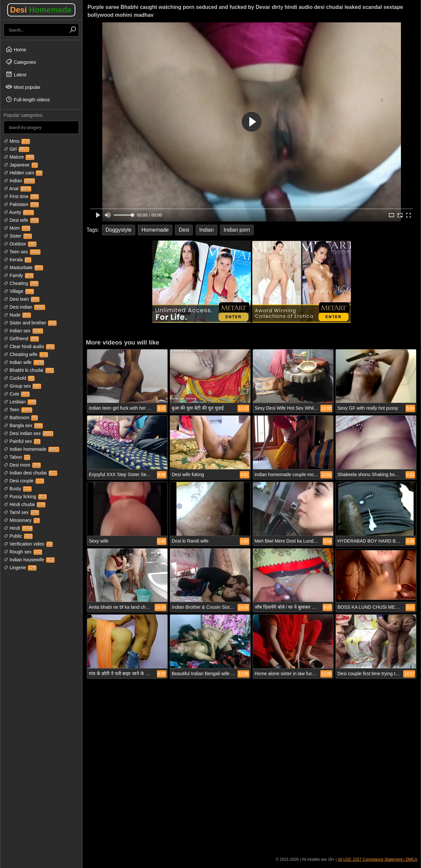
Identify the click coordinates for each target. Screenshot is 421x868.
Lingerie (20, 568)
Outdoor (20, 244)
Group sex (22, 386)
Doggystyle (119, 230)
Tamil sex (21, 512)
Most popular (23, 87)
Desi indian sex (28, 433)
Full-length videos (28, 99)
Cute (17, 394)
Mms (17, 141)
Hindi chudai (25, 504)
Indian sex (23, 331)
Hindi (18, 528)
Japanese (21, 165)
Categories (21, 62)
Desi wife (21, 220)
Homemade (155, 230)
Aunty (19, 212)
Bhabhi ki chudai (29, 370)
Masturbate (23, 268)
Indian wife (24, 362)
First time (21, 196)
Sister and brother (30, 323)
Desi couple (24, 481)
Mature (19, 157)
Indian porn (237, 230)
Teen (18, 410)
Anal (17, 189)
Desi (41, 10)
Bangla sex (23, 425)
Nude (17, 315)
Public (18, 536)
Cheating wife (26, 354)
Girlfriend (21, 339)
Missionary (22, 520)
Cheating (21, 283)
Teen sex (22, 252)
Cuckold (19, 378)
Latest (16, 74)
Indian (19, 181)
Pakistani (21, 204)
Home (16, 49)
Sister (18, 236)
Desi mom (22, 465)
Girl (16, 149)
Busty (18, 489)
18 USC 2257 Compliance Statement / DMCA (378, 859)
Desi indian (24, 307)
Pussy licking (25, 497)
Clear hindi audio (29, 346)
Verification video (28, 544)
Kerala (17, 260)
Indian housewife (29, 560)
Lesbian (20, 402)
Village (19, 291)
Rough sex (23, 552)
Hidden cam (23, 173)
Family (19, 275)
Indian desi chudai (30, 473)
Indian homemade (31, 449)
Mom (17, 228)
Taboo (17, 457)
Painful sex (22, 441)
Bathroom (21, 418)
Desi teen (22, 299)
